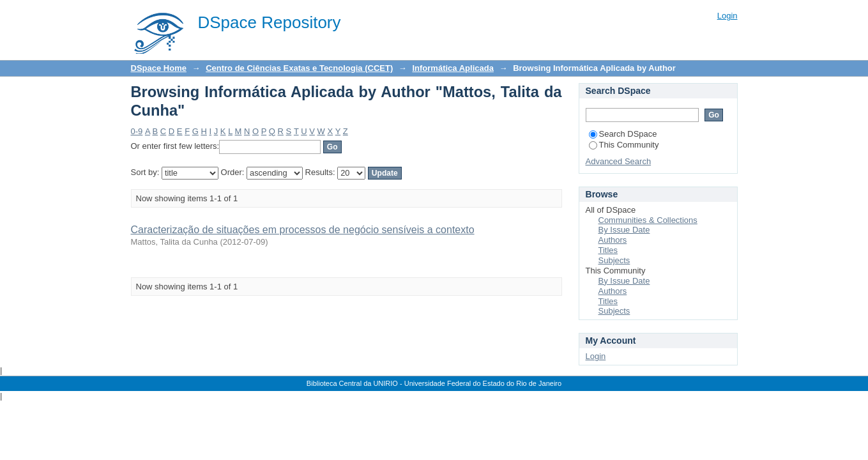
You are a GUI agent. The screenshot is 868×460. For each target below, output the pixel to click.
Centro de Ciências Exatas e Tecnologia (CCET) (299, 68)
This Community (624, 145)
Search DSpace (623, 134)
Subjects (614, 260)
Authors (613, 240)
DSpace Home (159, 68)
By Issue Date (624, 230)
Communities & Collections (648, 220)
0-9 (137, 131)
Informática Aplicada (453, 68)
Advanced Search (619, 161)
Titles (608, 250)
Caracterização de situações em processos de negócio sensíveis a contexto (303, 230)
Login (727, 16)
